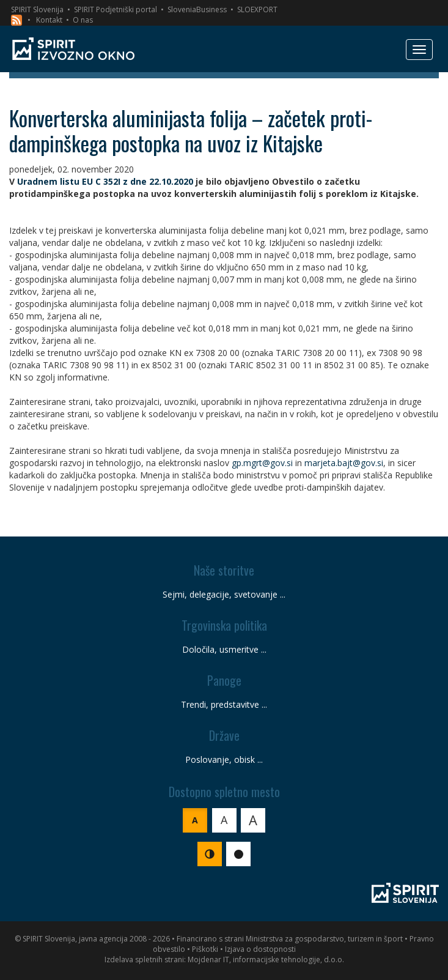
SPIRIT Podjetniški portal (116, 9)
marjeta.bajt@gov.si (344, 463)
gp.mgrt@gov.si (262, 463)
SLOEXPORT (257, 9)
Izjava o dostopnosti (260, 949)
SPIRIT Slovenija (37, 9)
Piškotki (205, 949)
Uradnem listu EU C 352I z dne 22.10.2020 (105, 181)
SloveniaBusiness (197, 9)
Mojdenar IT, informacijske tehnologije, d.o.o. (266, 960)
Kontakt (49, 20)
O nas (83, 20)
